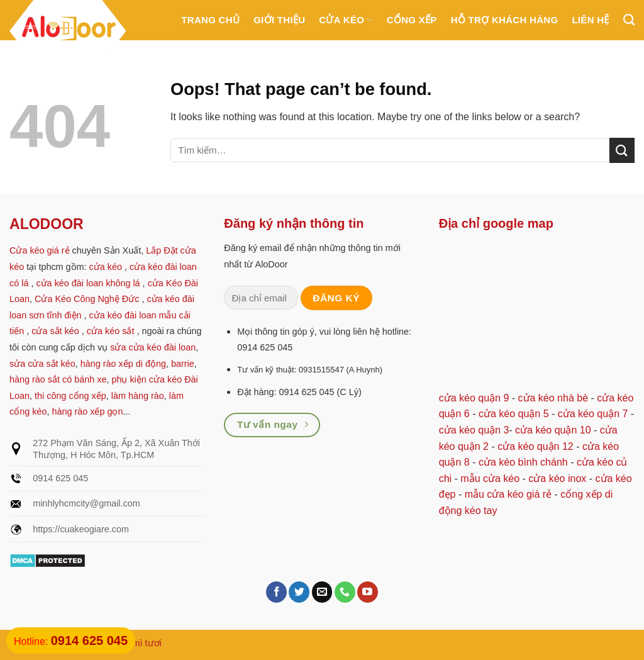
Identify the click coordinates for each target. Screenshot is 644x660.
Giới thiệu (279, 20)
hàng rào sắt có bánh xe (58, 379)
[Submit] (622, 150)
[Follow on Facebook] (276, 592)
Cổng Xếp (412, 20)
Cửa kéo (346, 20)
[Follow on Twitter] (299, 592)
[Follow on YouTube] (368, 592)
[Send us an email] (322, 592)
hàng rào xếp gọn (87, 411)
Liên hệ (590, 20)
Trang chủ (210, 20)
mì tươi (147, 643)
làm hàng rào (138, 396)
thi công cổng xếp (70, 396)
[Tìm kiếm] (629, 20)
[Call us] (345, 592)
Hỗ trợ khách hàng (505, 20)
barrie (183, 364)
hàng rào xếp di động (123, 364)
